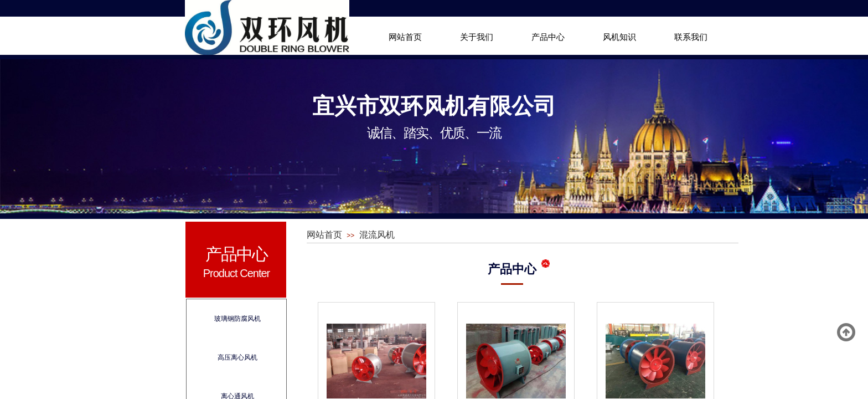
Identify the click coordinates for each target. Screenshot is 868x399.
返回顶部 (846, 332)
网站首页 (405, 37)
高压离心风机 (237, 357)
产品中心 (548, 37)
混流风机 (377, 235)
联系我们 (691, 37)
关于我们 (477, 37)
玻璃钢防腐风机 (237, 319)
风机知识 (619, 37)
